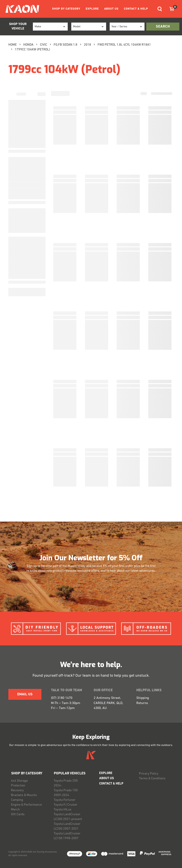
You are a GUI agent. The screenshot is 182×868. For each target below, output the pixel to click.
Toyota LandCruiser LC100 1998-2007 (67, 836)
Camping (17, 800)
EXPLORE (92, 9)
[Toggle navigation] (160, 9)
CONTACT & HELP (136, 9)
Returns (142, 703)
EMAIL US (25, 694)
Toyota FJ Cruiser (65, 805)
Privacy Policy (149, 774)
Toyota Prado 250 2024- (66, 783)
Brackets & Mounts (24, 795)
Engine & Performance (26, 805)
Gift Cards (18, 814)
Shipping (143, 698)
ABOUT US (111, 9)
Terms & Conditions (152, 779)
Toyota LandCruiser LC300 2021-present (68, 817)
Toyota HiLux (63, 810)
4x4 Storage (19, 781)
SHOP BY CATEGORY (66, 9)
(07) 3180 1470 (62, 698)
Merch (15, 810)
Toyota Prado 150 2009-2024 (66, 793)
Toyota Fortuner (65, 800)
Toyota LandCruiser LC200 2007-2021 (67, 826)
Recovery (17, 790)
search (163, 27)
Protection (18, 786)
